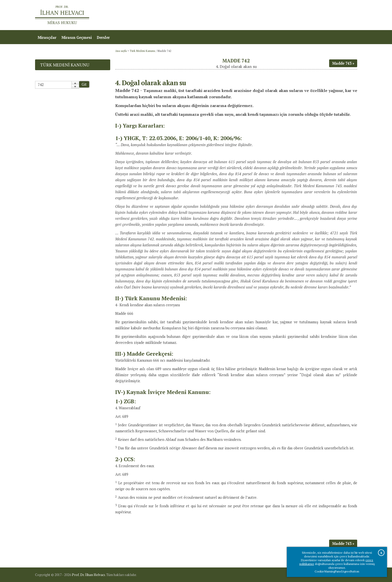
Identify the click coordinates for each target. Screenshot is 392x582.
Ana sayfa (285, 15)
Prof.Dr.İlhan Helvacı (317, 15)
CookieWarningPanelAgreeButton (337, 571)
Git (84, 84)
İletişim (348, 15)
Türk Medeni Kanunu (142, 51)
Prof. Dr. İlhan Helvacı (88, 575)
